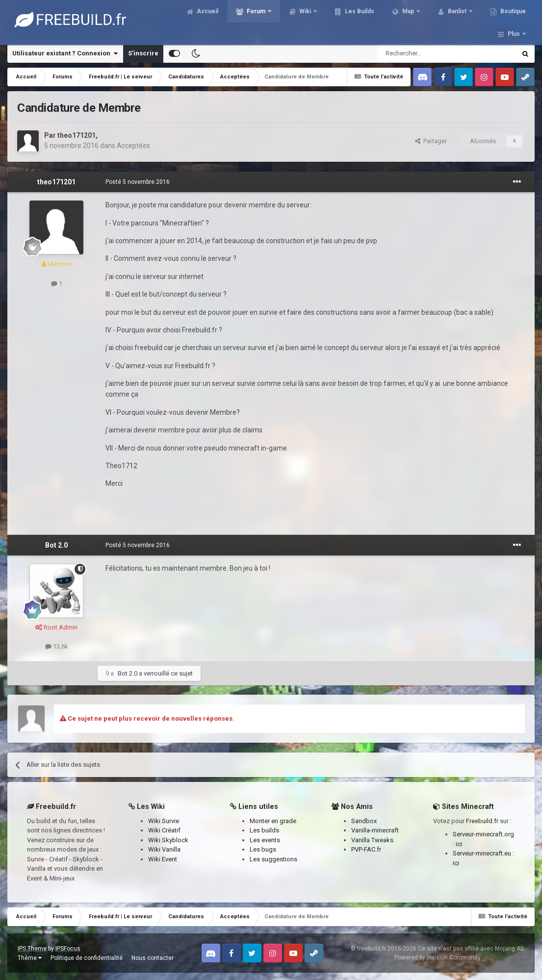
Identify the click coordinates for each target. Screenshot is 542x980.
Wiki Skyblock (168, 840)
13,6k (57, 646)
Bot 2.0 (56, 545)
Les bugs (263, 849)
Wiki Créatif (164, 830)
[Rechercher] (426, 53)
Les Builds (366, 20)
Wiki (312, 20)
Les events (265, 840)
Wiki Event (163, 859)
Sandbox (364, 821)
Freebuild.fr (482, 821)
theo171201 (77, 135)
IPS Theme (32, 949)
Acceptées (133, 146)
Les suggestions (273, 859)
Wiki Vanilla (164, 849)
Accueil (214, 20)
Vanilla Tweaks (372, 840)
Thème (30, 958)
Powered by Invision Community (438, 957)
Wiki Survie (164, 821)
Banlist (465, 20)
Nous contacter (153, 958)
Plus (514, 20)
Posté (138, 182)
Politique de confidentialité (87, 958)
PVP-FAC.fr (366, 849)
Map (415, 20)
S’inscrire (143, 53)
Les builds (264, 830)
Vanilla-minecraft (375, 830)
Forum (263, 20)
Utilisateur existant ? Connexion (65, 53)
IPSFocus (68, 949)
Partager (431, 141)
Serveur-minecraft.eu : (483, 853)
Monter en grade (273, 821)
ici (459, 844)
